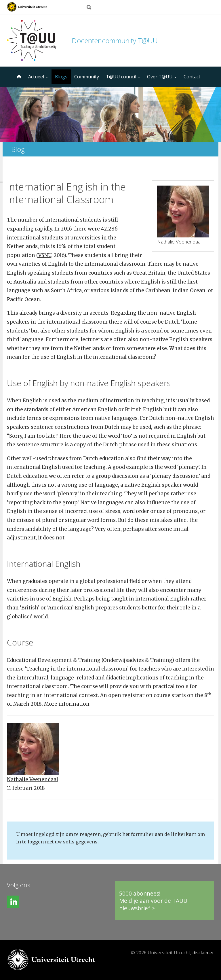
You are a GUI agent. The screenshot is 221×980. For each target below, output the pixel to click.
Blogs (61, 77)
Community (87, 77)
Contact (192, 77)
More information (67, 704)
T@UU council (123, 77)
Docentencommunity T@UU (115, 40)
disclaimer (203, 953)
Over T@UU (162, 77)
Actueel (38, 77)
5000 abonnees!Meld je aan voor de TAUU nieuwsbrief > (153, 901)
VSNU (45, 255)
